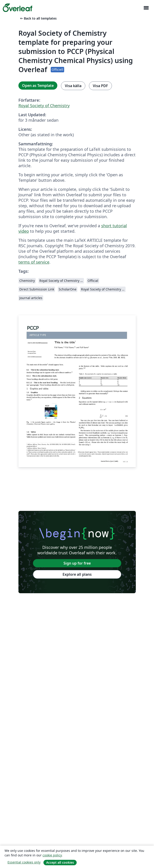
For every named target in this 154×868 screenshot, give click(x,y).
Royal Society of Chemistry (44, 106)
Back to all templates (38, 18)
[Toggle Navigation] (146, 8)
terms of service (34, 262)
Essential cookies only (24, 862)
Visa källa (73, 86)
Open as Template (38, 86)
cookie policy (52, 855)
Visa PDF (100, 86)
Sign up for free (77, 563)
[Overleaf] (18, 8)
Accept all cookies (60, 862)
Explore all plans (77, 574)
